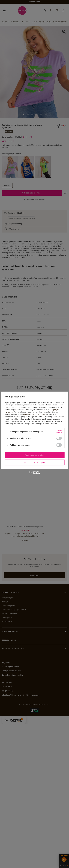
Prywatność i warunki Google (34, 414)
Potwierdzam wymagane (34, 462)
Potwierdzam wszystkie (35, 455)
